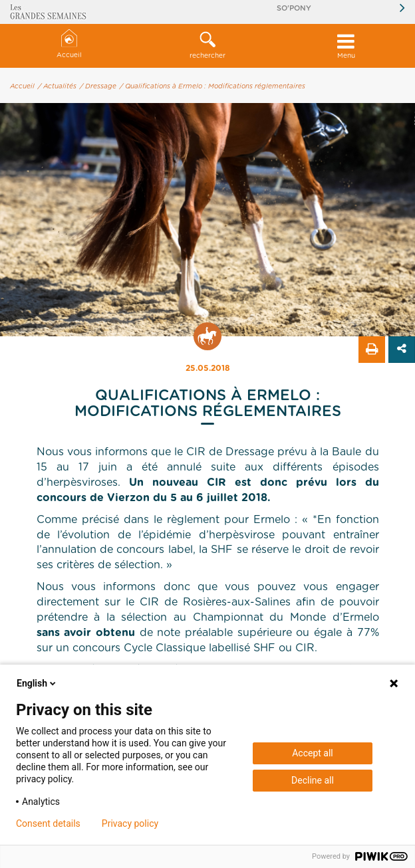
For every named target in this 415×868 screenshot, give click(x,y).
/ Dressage (98, 86)
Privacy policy (130, 823)
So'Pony (294, 8)
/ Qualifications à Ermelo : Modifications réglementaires (212, 86)
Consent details (48, 823)
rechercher (207, 45)
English (37, 683)
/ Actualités (57, 86)
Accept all (313, 753)
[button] (207, 46)
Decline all (313, 780)
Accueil (69, 44)
